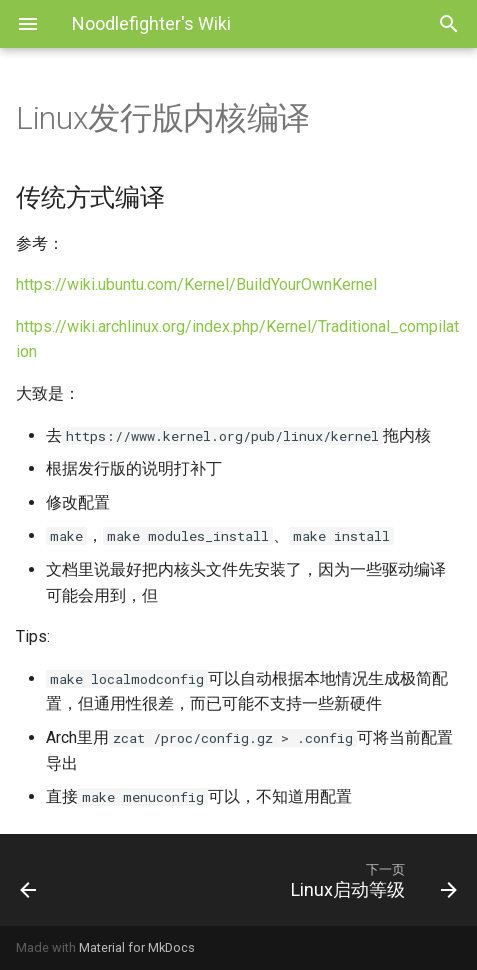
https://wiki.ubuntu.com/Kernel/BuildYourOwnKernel (196, 284)
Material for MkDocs (137, 947)
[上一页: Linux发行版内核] (62, 880)
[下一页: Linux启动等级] (297, 880)
